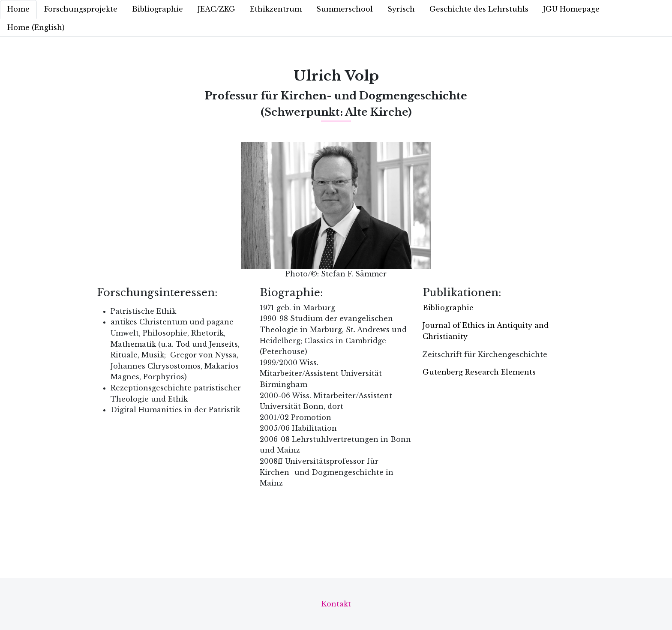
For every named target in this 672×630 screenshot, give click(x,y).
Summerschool (345, 9)
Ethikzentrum (276, 9)
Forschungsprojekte (81, 9)
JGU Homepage (571, 9)
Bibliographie (157, 9)
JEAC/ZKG (216, 9)
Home (18, 9)
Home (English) (36, 27)
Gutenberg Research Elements (479, 372)
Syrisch (401, 9)
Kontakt (336, 604)
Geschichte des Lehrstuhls (479, 9)
